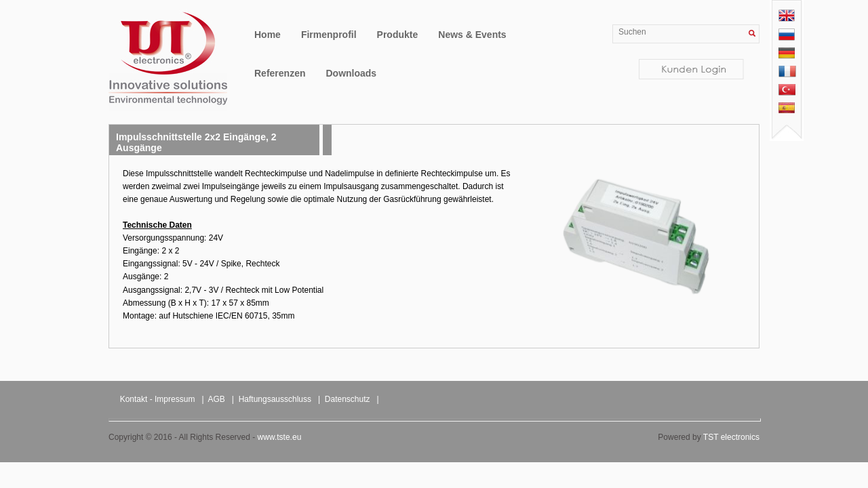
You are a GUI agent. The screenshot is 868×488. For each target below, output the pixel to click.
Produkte (398, 35)
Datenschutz (348, 399)
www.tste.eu (280, 437)
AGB (217, 399)
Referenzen (280, 73)
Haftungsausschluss (275, 399)
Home (268, 35)
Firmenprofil (329, 35)
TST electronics (731, 437)
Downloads (351, 73)
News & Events (472, 35)
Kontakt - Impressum (158, 399)
